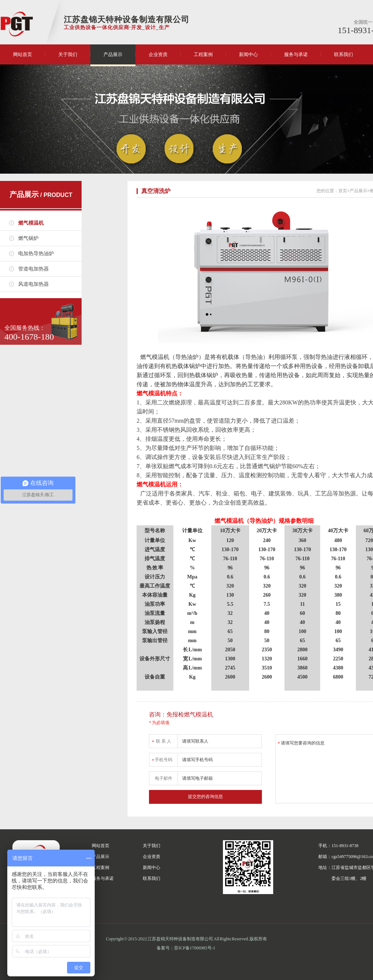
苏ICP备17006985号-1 (195, 948)
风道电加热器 (34, 284)
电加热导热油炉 (36, 254)
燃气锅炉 (28, 238)
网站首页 (23, 54)
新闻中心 (248, 54)
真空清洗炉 (156, 191)
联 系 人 (161, 740)
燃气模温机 (31, 223)
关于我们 (68, 54)
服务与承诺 (296, 54)
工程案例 (203, 54)
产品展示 (113, 54)
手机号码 (162, 758)
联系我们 (343, 54)
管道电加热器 (34, 269)
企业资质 (158, 54)
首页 (343, 191)
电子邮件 (164, 778)
